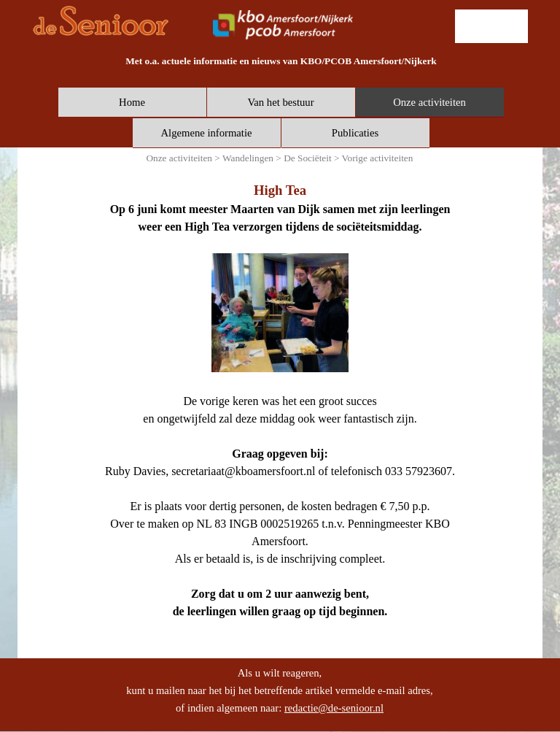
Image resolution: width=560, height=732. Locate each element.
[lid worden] (491, 26)
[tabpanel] (281, 61)
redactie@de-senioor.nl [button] (334, 708)
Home (132, 102)
